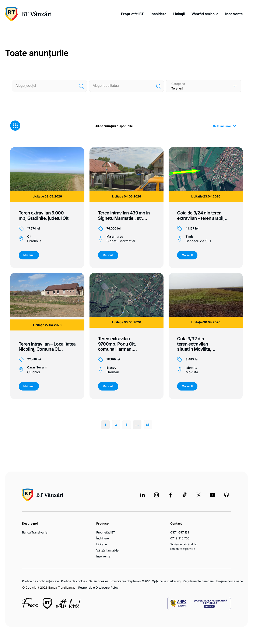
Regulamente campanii (198, 581)
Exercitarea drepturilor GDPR (130, 581)
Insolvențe (234, 14)
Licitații (179, 14)
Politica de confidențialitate (41, 581)
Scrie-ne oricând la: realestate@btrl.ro (184, 546)
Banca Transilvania (35, 532)
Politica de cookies (74, 581)
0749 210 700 (180, 538)
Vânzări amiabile (205, 14)
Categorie (178, 84)
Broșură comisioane (230, 581)
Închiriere (159, 14)
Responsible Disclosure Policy (98, 587)
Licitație (102, 544)
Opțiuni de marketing (166, 581)
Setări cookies (99, 581)
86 (148, 425)
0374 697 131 (180, 532)
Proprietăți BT (132, 14)
